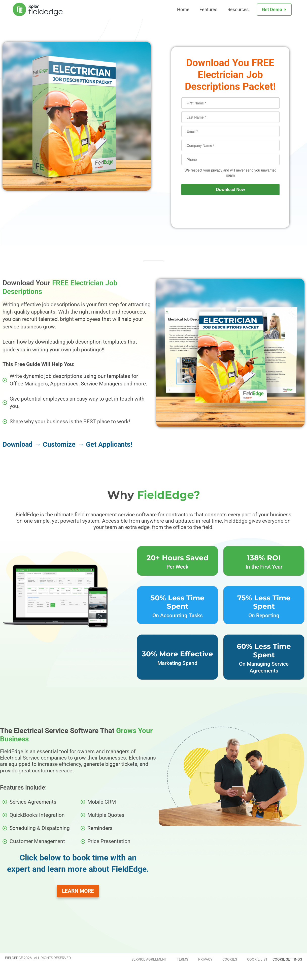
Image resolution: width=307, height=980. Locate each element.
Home (183, 9)
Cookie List (257, 959)
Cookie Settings (287, 959)
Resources (238, 9)
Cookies (230, 959)
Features (208, 9)
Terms (182, 959)
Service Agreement (149, 959)
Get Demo (272, 9)
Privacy (205, 959)
